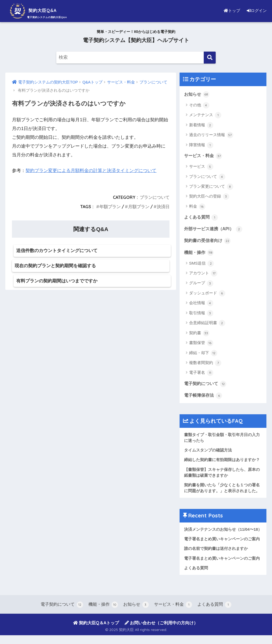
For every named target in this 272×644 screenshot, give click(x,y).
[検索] (210, 58)
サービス (201, 167)
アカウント (203, 274)
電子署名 (201, 374)
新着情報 (201, 125)
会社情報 (201, 304)
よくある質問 (202, 218)
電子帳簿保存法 (204, 396)
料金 (197, 207)
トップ (231, 11)
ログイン (256, 11)
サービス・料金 (204, 156)
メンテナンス (205, 115)
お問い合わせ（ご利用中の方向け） (161, 632)
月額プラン (139, 207)
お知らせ (197, 94)
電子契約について (206, 384)
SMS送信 (202, 264)
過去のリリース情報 (211, 135)
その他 (199, 105)
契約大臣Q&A (38, 10)
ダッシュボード (207, 294)
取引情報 (201, 314)
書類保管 (201, 344)
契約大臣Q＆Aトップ (96, 632)
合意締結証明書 (207, 324)
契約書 (199, 334)
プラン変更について (211, 187)
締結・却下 (203, 354)
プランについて (155, 197)
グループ (201, 284)
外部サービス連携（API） (215, 229)
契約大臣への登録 (209, 197)
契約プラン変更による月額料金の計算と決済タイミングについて (91, 171)
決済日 (163, 207)
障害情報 (201, 145)
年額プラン (110, 207)
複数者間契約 (205, 364)
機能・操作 (200, 253)
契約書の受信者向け (209, 241)
